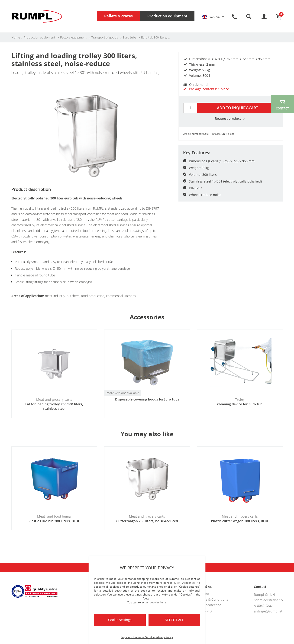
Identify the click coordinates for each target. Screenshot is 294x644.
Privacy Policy (164, 637)
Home (16, 37)
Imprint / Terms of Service (138, 637)
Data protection (210, 605)
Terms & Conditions (213, 599)
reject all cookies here (152, 602)
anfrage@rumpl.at (268, 611)
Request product (231, 118)
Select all (174, 620)
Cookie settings (120, 620)
